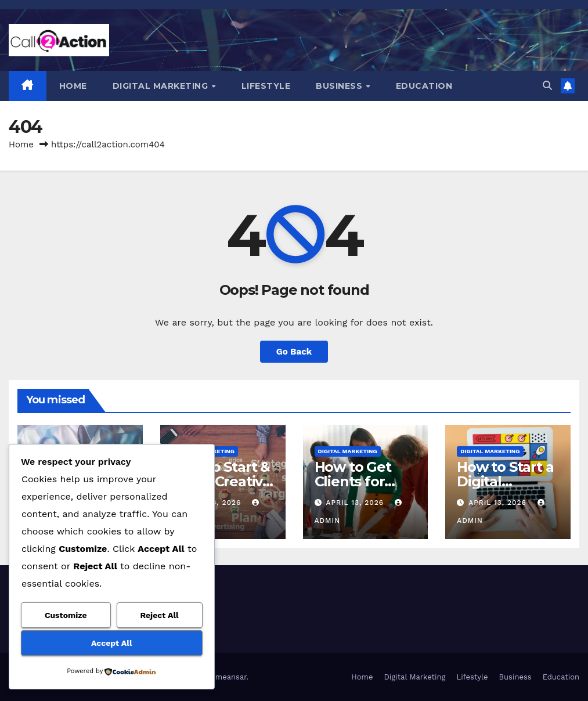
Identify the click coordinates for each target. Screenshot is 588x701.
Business (340, 86)
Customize (66, 615)
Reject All (159, 615)
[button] (547, 86)
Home (73, 86)
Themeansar (224, 677)
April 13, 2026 (356, 503)
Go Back (294, 352)
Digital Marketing (162, 86)
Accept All (111, 643)
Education (424, 86)
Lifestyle (266, 86)
